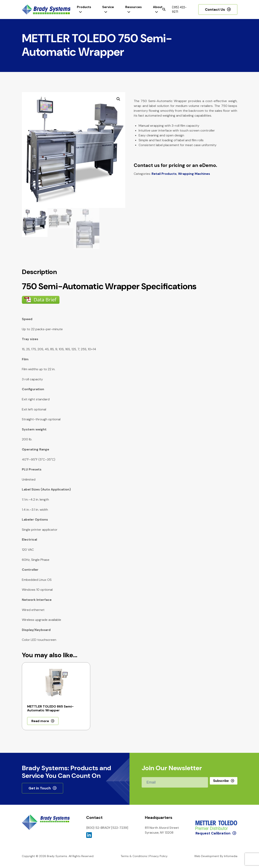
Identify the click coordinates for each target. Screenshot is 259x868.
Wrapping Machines (194, 174)
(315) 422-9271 (179, 10)
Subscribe (221, 781)
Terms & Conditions (134, 856)
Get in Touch (40, 788)
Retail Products (164, 174)
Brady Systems (46, 10)
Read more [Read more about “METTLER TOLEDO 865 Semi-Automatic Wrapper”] (40, 721)
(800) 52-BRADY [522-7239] (107, 828)
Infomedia (231, 856)
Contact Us (215, 9)
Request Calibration (213, 816)
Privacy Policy (158, 856)
